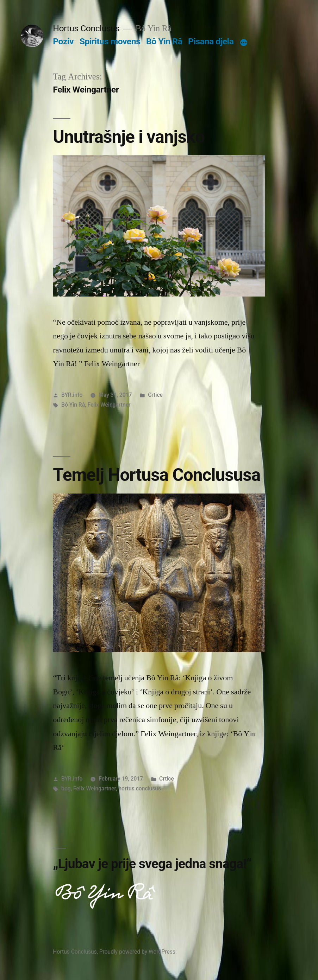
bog (66, 788)
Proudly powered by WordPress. (138, 952)
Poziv (63, 41)
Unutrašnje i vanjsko (129, 137)
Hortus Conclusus (86, 28)
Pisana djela (211, 41)
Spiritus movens (110, 41)
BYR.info (72, 395)
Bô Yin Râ (164, 41)
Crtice (155, 395)
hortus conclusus (140, 788)
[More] (244, 43)
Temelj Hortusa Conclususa (157, 475)
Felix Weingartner (109, 405)
